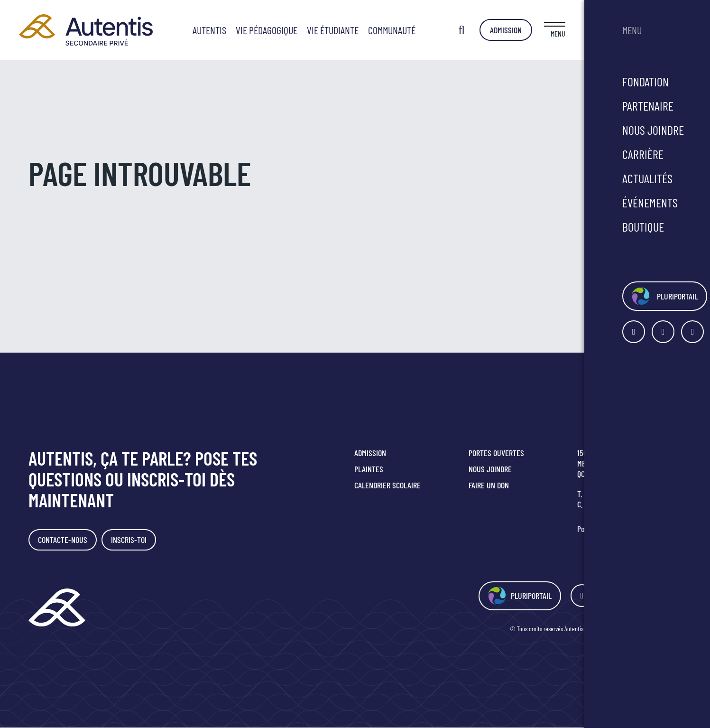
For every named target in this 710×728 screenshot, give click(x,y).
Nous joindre (490, 469)
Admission (632, 30)
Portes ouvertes (496, 453)
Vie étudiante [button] (396, 30)
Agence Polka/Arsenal (654, 629)
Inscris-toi (132, 540)
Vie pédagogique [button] (330, 30)
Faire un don (489, 485)
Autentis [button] (272, 30)
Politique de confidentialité (618, 529)
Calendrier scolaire (387, 485)
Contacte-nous (64, 540)
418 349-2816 (603, 494)
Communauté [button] (455, 30)
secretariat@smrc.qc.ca (625, 504)
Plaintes (369, 469)
